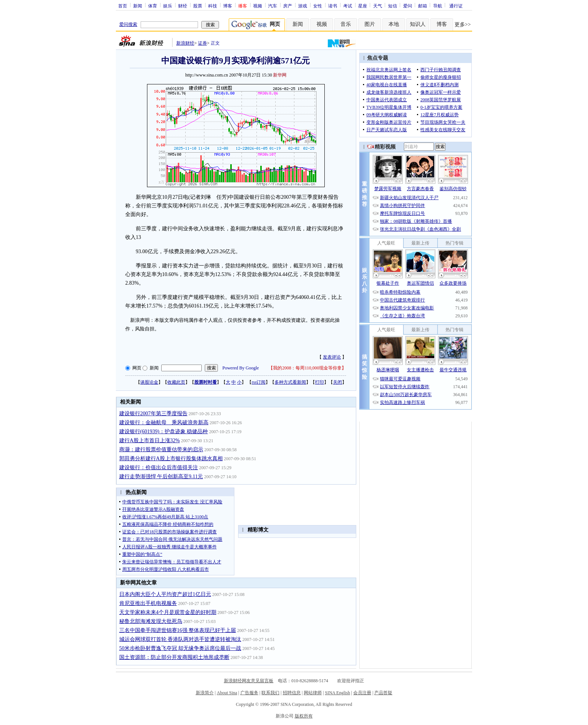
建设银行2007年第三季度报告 (153, 414)
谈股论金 (149, 382)
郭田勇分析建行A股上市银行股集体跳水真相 (171, 459)
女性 (318, 6)
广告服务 (249, 693)
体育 (153, 6)
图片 (370, 24)
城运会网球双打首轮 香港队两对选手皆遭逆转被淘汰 (180, 639)
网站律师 (313, 693)
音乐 (346, 24)
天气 (378, 6)
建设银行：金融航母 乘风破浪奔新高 (164, 423)
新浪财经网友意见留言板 (249, 681)
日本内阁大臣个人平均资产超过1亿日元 (165, 594)
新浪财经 (185, 43)
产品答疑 (383, 693)
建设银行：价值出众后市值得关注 (159, 468)
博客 (228, 6)
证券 (202, 43)
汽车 (273, 6)
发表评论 (332, 357)
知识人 (418, 24)
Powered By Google (241, 368)
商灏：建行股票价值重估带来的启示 (161, 450)
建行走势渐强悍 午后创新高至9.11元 (161, 477)
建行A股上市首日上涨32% (150, 441)
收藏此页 (176, 382)
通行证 (456, 6)
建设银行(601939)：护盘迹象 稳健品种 (164, 432)
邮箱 (423, 6)
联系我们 (270, 693)
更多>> (463, 25)
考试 (348, 6)
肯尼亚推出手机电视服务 (148, 603)
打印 (319, 382)
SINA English (337, 693)
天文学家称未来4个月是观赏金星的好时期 (168, 612)
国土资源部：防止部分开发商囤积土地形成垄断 (174, 657)
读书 (333, 6)
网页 (137, 368)
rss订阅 (259, 382)
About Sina (227, 693)
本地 (394, 24)
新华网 (280, 75)
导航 (438, 6)
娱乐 (168, 6)
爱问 (408, 6)
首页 (123, 6)
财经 (183, 6)
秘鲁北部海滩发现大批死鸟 (151, 621)
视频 (258, 6)
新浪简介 (205, 693)
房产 (288, 6)
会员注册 (362, 693)
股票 (198, 6)
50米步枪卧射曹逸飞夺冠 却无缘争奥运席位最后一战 (180, 648)
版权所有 (304, 716)
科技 (213, 6)
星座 (363, 6)
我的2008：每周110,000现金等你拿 (307, 368)
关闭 (337, 382)
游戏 (303, 6)
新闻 (138, 6)
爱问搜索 (128, 24)
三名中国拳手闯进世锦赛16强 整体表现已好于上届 (178, 630)
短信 (393, 6)
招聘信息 (292, 693)
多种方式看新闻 (290, 382)
